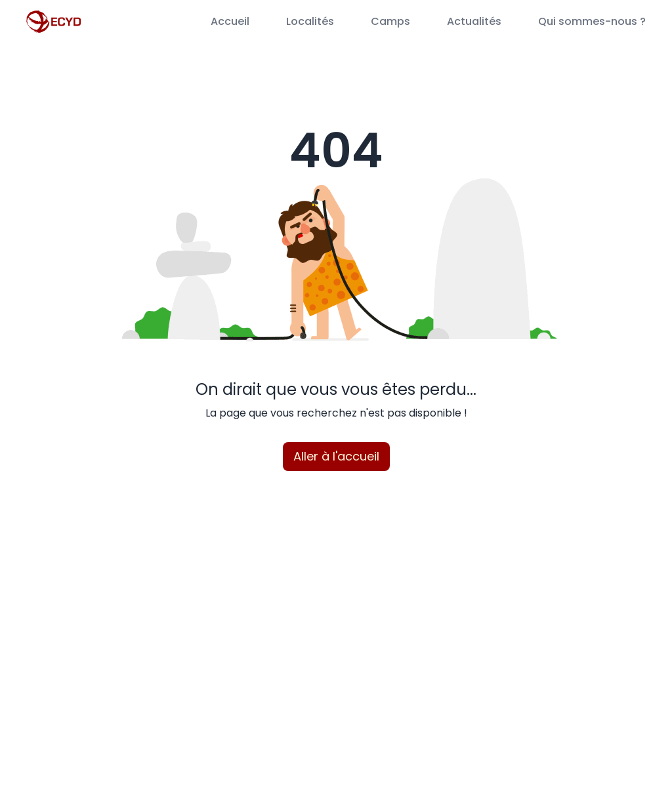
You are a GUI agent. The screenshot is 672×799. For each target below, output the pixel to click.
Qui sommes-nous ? (592, 21)
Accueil (230, 21)
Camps (390, 21)
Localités (310, 21)
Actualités (474, 21)
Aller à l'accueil (336, 456)
